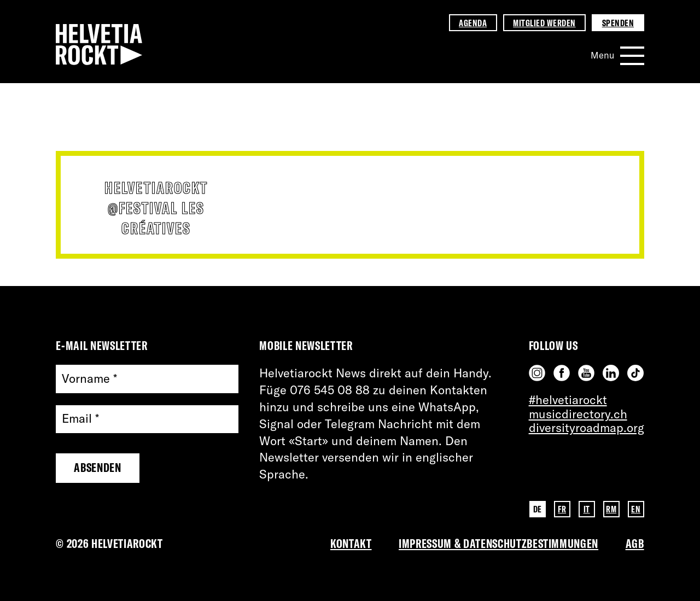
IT (587, 509)
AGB (635, 544)
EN (636, 509)
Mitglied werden (544, 23)
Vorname (89, 379)
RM (611, 509)
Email (80, 419)
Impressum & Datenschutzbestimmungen (498, 544)
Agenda (473, 23)
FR (562, 509)
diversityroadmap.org (587, 428)
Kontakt (351, 544)
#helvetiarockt (568, 400)
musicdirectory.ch (578, 414)
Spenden (618, 23)
